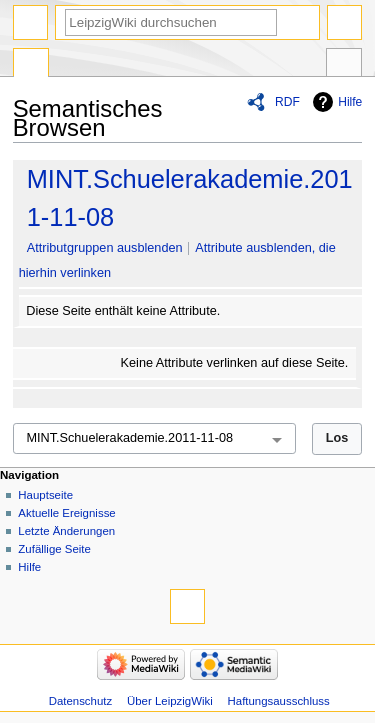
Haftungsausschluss (279, 701)
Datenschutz (81, 701)
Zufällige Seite (54, 549)
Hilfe (350, 102)
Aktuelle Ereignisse (66, 513)
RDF (287, 102)
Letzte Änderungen (66, 531)
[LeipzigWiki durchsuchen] (171, 22)
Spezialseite (31, 65)
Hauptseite (45, 495)
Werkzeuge (344, 65)
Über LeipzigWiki (170, 701)
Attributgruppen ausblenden (105, 248)
